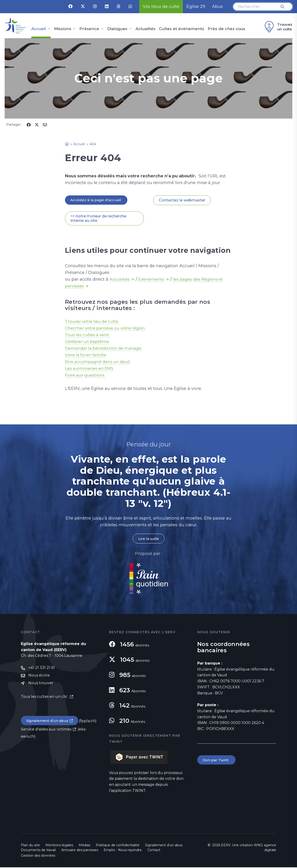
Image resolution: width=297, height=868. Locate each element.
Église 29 (196, 6)
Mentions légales (59, 846)
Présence (89, 29)
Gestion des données (38, 856)
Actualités (145, 29)
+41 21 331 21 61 (42, 669)
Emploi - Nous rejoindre (123, 851)
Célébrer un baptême (87, 342)
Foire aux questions (86, 376)
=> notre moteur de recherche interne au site (98, 219)
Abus (217, 6)
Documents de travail (38, 851)
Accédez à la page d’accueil (97, 200)
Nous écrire (39, 676)
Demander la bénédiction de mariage (105, 349)
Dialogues (117, 29)
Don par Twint (217, 761)
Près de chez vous (226, 29)
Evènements (152, 280)
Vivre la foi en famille (87, 355)
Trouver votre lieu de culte (93, 322)
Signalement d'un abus (48, 722)
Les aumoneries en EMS (90, 369)
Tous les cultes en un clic (45, 698)
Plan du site (30, 846)
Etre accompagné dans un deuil (99, 362)
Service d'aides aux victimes (46, 731)
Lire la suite (148, 539)
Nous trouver (41, 684)
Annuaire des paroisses (80, 851)
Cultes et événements (182, 29)
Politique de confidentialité (118, 846)
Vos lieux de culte (161, 6)
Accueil (39, 29)
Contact (154, 851)
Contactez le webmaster (182, 200)
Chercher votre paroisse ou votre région (107, 329)
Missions (63, 29)
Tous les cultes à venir (89, 335)
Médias (84, 846)
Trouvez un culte (278, 27)
